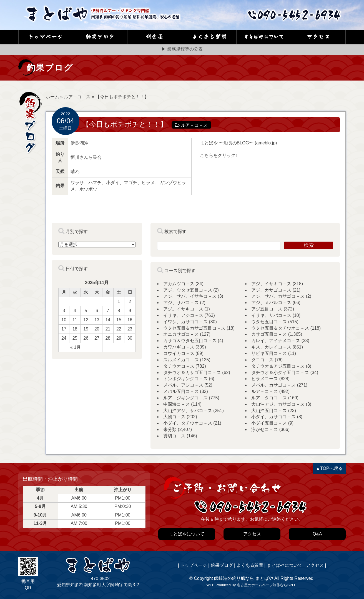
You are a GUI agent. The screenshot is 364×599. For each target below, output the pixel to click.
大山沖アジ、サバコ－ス (188, 411)
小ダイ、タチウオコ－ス (188, 423)
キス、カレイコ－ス (271, 347)
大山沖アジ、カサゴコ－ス (278, 404)
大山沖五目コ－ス (269, 411)
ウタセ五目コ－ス (269, 322)
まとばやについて (285, 565)
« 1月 (76, 347)
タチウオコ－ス (179, 366)
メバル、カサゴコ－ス (273, 385)
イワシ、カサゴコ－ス (185, 322)
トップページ (194, 565)
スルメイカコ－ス (181, 360)
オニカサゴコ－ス (181, 334)
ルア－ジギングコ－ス (185, 398)
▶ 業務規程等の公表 (182, 49)
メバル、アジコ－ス (183, 385)
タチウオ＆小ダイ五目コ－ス (280, 373)
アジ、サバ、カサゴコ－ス (278, 296)
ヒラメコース (265, 379)
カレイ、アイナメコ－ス (276, 341)
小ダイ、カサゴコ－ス (273, 417)
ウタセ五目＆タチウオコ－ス (280, 328)
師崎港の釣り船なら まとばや (243, 578)
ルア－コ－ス (77, 97)
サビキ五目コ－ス (269, 353)
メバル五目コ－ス (181, 391)
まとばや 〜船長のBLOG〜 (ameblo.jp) (238, 143)
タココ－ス (262, 360)
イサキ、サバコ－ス (271, 315)
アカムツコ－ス (179, 284)
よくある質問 (250, 565)
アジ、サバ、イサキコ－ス (190, 296)
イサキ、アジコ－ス (183, 315)
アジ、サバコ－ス (181, 303)
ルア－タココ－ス (269, 398)
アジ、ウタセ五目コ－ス (188, 290)
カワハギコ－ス (179, 347)
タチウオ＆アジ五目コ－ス (278, 366)
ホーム (52, 97)
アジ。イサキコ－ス (183, 309)
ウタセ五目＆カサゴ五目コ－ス (194, 328)
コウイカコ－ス (179, 353)
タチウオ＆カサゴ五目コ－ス (192, 373)
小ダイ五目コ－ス (269, 423)
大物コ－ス (174, 417)
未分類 (170, 429)
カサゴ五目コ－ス (269, 334)
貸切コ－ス (174, 436)
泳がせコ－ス (265, 429)
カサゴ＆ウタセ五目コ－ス (190, 341)
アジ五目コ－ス (267, 309)
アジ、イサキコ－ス (271, 284)
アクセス (315, 565)
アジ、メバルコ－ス (271, 303)
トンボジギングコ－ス (185, 379)
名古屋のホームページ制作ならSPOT (267, 585)
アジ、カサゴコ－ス (271, 290)
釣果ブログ (222, 565)
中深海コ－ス (177, 404)
